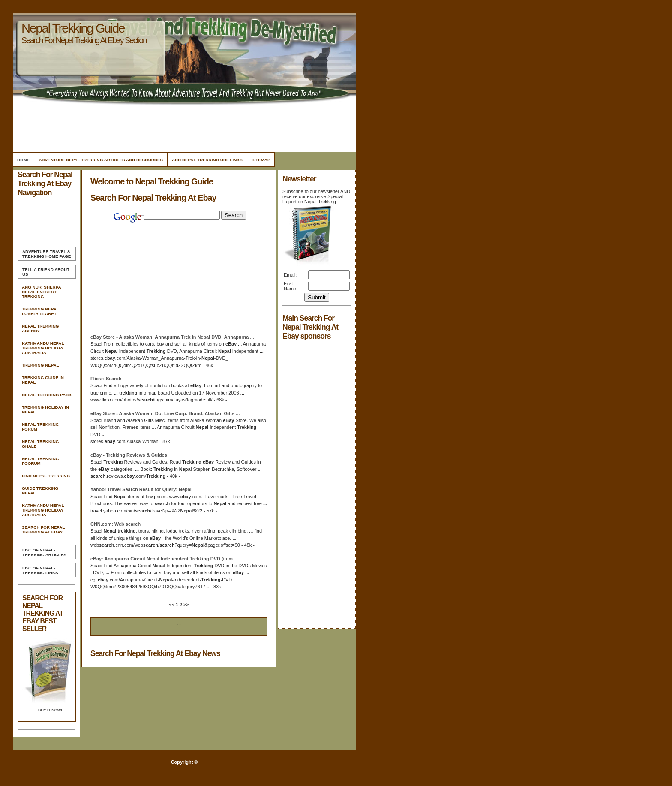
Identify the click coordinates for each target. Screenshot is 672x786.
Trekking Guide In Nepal (43, 380)
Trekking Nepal (40, 365)
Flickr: (106, 379)
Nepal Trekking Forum (40, 427)
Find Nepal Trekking (46, 476)
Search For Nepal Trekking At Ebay (43, 530)
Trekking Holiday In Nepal (45, 410)
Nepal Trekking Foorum (40, 461)
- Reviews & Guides (129, 455)
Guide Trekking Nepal (40, 491)
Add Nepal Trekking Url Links (207, 160)
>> (186, 605)
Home (23, 160)
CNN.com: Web (115, 524)
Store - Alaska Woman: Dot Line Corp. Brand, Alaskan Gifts (165, 413)
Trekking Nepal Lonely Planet (40, 311)
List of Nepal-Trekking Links (40, 570)
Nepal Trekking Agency (40, 328)
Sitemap (261, 160)
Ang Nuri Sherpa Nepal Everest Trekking (41, 292)
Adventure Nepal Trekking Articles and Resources (101, 160)
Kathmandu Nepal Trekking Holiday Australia (43, 348)
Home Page (46, 254)
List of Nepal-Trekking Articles (44, 552)
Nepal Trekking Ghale (40, 444)
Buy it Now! (50, 710)
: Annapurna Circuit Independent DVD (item (164, 559)
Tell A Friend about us (46, 272)
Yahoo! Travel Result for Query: (141, 489)
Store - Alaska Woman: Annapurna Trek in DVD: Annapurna (172, 337)
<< (172, 605)
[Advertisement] (183, 126)
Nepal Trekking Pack (47, 395)
